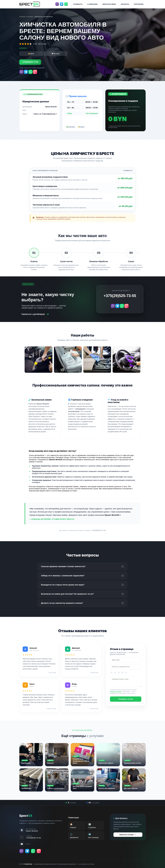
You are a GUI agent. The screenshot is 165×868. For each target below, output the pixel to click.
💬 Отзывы (56, 54)
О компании (92, 4)
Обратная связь (109, 4)
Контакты (125, 4)
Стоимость (78, 4)
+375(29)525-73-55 (30, 62)
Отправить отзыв (126, 699)
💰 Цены (31, 54)
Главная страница (26, 17)
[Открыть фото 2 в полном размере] (68, 360)
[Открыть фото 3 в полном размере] (97, 360)
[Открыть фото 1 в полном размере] (39, 360)
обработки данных (116, 692)
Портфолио (139, 4)
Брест (26, 816)
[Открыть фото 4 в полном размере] (126, 360)
